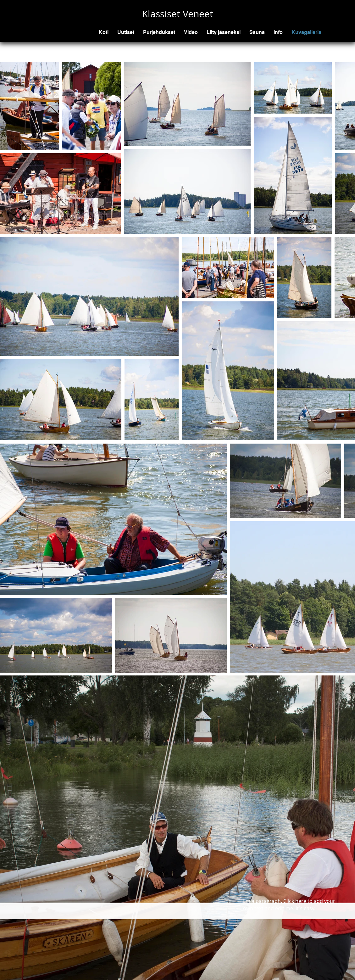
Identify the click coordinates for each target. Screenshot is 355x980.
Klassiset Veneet (178, 14)
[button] (159, 32)
